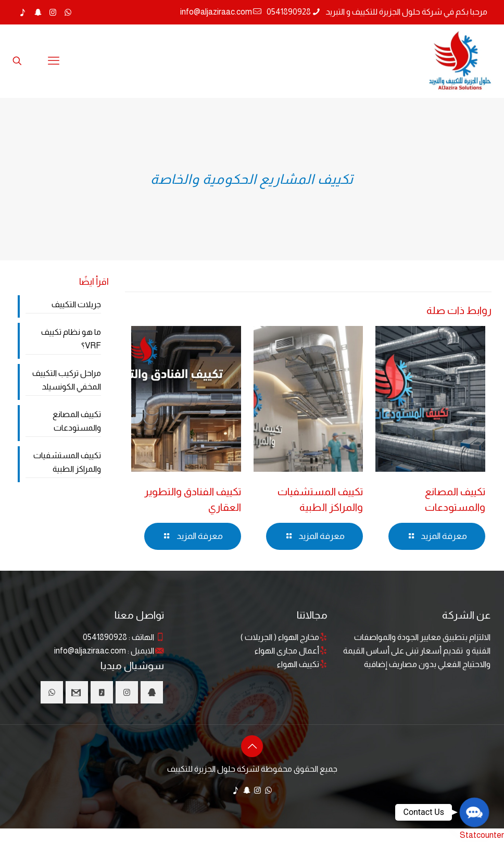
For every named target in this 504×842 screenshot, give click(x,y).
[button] (474, 812)
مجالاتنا (312, 615)
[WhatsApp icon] (68, 12)
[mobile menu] (54, 61)
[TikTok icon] (23, 12)
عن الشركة (466, 615)
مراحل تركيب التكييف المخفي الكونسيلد (67, 380)
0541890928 (105, 637)
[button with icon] (152, 692)
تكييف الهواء (298, 664)
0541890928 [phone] (289, 12)
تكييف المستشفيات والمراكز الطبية (67, 462)
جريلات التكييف (76, 304)
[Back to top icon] (252, 746)
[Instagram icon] (53, 12)
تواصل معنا (139, 615)
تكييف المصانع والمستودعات (77, 421)
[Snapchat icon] (38, 12)
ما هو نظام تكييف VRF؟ (71, 339)
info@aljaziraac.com (90, 651)
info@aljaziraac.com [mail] (216, 12)
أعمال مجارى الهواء (287, 651)
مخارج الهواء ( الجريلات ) (280, 637)
